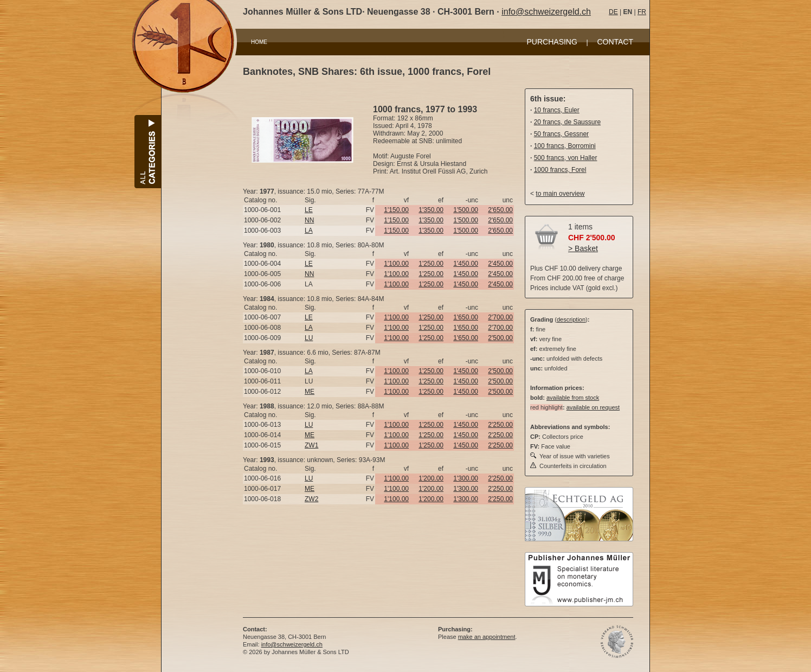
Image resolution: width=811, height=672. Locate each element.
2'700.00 (500, 317)
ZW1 (311, 445)
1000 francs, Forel (560, 170)
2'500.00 (500, 338)
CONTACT (615, 42)
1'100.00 (396, 264)
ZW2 (311, 499)
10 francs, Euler (557, 110)
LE (309, 210)
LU (309, 338)
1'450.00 (466, 264)
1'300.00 (466, 478)
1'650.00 (466, 317)
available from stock (573, 398)
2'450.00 (500, 264)
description (571, 319)
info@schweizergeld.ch (546, 12)
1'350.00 (431, 210)
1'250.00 (431, 264)
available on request (593, 407)
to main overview (560, 194)
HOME (259, 42)
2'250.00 (500, 425)
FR (642, 12)
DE (613, 12)
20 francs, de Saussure (567, 122)
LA (309, 231)
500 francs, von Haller (566, 158)
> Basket (583, 248)
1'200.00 (431, 478)
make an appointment (487, 637)
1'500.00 (466, 210)
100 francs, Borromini (565, 146)
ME (310, 392)
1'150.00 (396, 210)
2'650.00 (500, 210)
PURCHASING (552, 42)
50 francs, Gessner (561, 134)
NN (309, 220)
